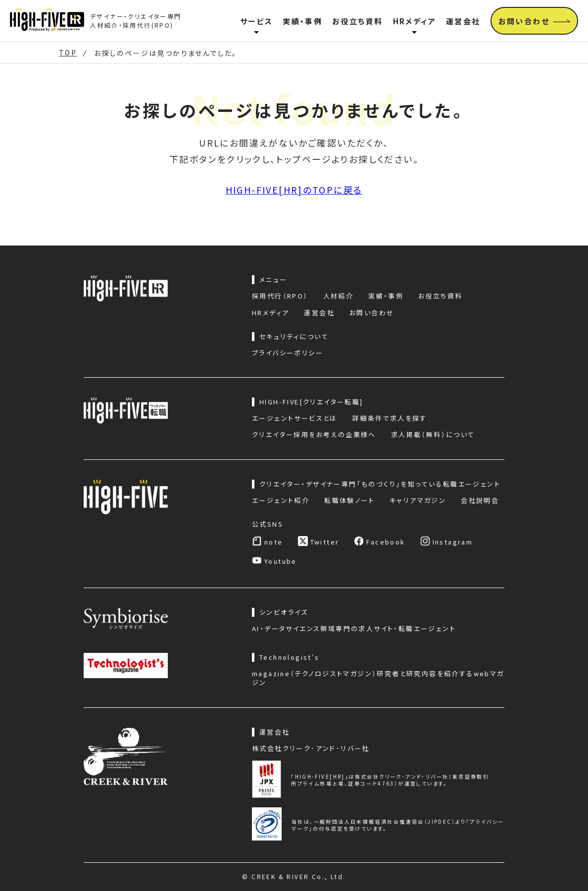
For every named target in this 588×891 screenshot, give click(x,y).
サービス (257, 21)
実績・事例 (302, 21)
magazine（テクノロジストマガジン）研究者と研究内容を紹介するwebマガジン (378, 678)
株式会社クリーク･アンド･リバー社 (311, 748)
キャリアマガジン (418, 500)
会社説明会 (480, 500)
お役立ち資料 (357, 21)
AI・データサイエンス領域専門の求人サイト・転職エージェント (354, 629)
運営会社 (463, 21)
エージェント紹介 (281, 500)
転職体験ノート (349, 500)
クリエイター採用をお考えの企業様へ (314, 435)
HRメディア (415, 21)
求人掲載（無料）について (433, 435)
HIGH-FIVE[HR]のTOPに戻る (294, 190)
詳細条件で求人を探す (390, 418)
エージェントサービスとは (295, 418)
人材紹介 (339, 296)
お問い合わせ (372, 313)
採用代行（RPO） (280, 296)
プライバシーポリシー (288, 353)
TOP (68, 53)
